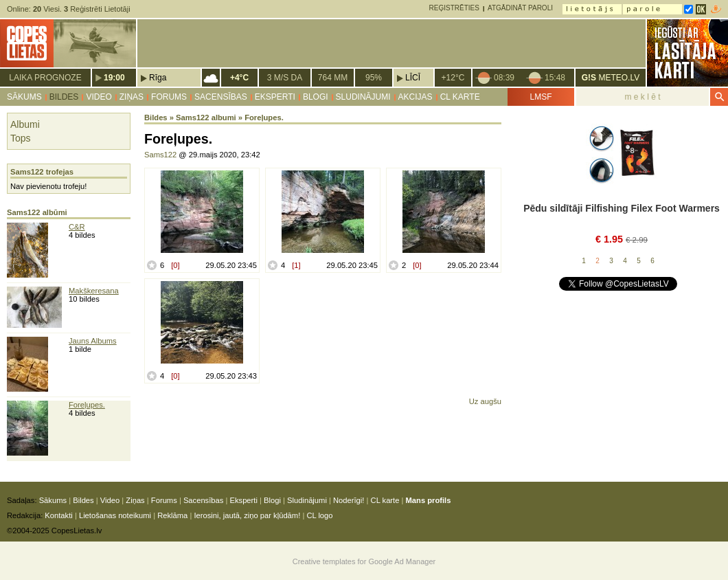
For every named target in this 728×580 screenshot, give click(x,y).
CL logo (319, 515)
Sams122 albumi (206, 118)
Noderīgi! (349, 500)
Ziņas (132, 97)
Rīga (158, 78)
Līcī (413, 78)
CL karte (460, 97)
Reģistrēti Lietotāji (97, 9)
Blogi (316, 97)
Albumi (25, 124)
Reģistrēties (454, 8)
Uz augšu (485, 401)
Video (99, 97)
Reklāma (172, 515)
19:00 (114, 78)
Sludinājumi (363, 97)
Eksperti (275, 97)
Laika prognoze (45, 78)
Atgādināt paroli (520, 8)
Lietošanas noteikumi (115, 515)
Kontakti (58, 515)
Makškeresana (94, 291)
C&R (77, 227)
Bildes (64, 97)
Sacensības (221, 97)
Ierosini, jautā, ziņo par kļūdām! (247, 515)
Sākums (24, 97)
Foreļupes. (87, 405)
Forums (169, 97)
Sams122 (160, 155)
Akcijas (416, 97)
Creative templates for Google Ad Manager (364, 561)
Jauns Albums (93, 341)
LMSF (541, 97)
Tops (21, 138)
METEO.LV (611, 78)
